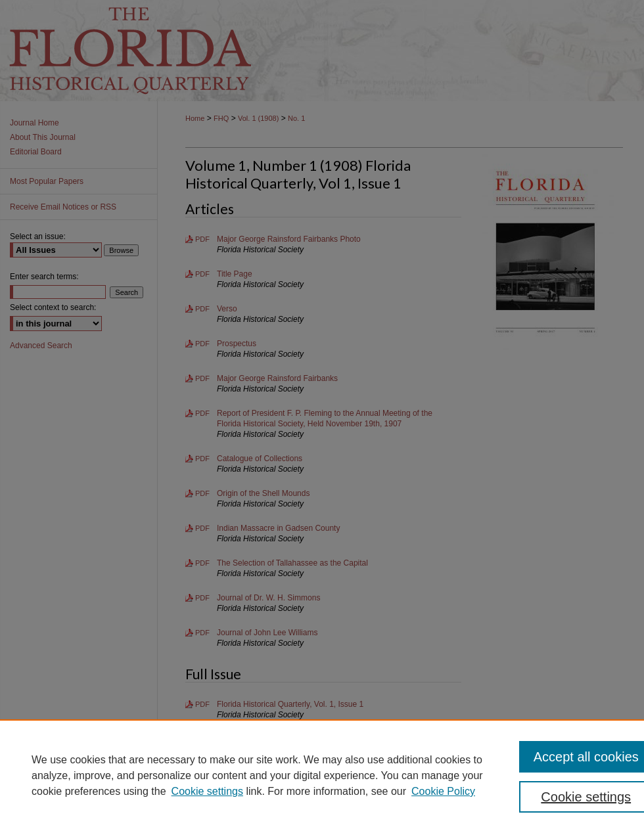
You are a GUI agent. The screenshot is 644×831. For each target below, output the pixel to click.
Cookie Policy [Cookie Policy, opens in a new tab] (443, 791)
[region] (322, 775)
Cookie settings (207, 791)
